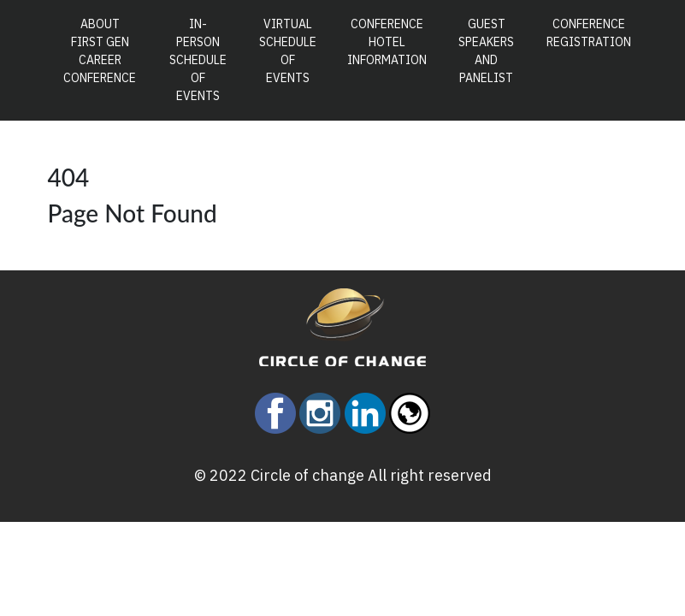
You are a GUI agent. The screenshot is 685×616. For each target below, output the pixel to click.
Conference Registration (589, 33)
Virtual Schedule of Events (288, 51)
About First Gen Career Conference (103, 51)
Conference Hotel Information (387, 42)
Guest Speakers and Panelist (486, 51)
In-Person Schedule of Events (198, 60)
